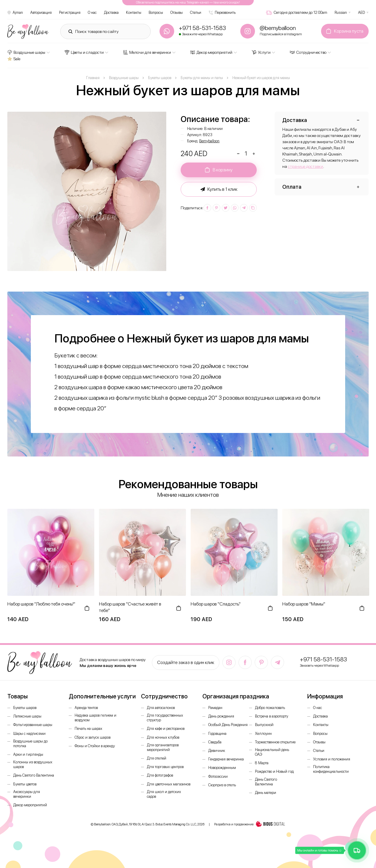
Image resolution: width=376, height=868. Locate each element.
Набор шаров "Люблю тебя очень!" (41, 604)
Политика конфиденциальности (331, 769)
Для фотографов (160, 775)
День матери (266, 793)
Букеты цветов (25, 784)
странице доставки (305, 166)
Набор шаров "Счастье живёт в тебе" (130, 607)
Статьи (196, 12)
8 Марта (262, 763)
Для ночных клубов (163, 737)
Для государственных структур (165, 718)
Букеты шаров (25, 708)
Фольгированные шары (33, 725)
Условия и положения (332, 759)
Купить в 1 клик (219, 189)
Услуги (261, 52)
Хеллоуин (263, 734)
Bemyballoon (209, 141)
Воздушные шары (26, 52)
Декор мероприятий (211, 52)
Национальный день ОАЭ (272, 752)
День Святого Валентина (34, 775)
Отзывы (177, 12)
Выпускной (264, 725)
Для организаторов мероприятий (163, 747)
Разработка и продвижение (250, 824)
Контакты (134, 12)
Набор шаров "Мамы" (304, 604)
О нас (92, 12)
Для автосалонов (161, 708)
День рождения (221, 716)
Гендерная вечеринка (226, 759)
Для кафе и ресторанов (166, 729)
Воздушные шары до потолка (30, 744)
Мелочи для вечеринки (147, 52)
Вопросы (156, 12)
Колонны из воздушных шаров (33, 764)
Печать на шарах (88, 729)
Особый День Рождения (228, 725)
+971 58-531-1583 (323, 659)
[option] (87, 191)
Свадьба (215, 742)
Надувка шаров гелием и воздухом (95, 718)
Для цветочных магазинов (169, 784)
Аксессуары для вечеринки (27, 794)
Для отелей (157, 758)
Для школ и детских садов (164, 794)
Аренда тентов (86, 708)
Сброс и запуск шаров (93, 737)
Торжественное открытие (275, 742)
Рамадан (215, 708)
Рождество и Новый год (274, 771)
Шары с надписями (29, 734)
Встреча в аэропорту (272, 716)
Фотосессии (218, 776)
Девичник (217, 751)
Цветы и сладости (84, 52)
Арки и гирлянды (28, 754)
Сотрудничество (308, 52)
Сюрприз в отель (222, 785)
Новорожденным (222, 768)
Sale (14, 59)
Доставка (111, 12)
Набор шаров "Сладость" (216, 604)
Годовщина (217, 734)
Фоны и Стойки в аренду (95, 746)
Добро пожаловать (270, 708)
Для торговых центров (165, 767)
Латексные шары (27, 716)
